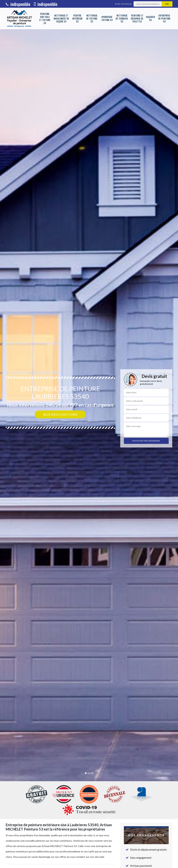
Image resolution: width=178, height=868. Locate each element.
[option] (89, 434)
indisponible (18, 4)
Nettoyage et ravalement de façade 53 (61, 18)
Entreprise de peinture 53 (164, 18)
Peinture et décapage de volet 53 (137, 18)
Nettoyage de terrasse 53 (122, 18)
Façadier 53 (150, 18)
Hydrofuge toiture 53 (107, 18)
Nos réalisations (60, 414)
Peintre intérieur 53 (77, 18)
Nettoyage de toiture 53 (92, 18)
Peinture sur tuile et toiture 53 (45, 18)
